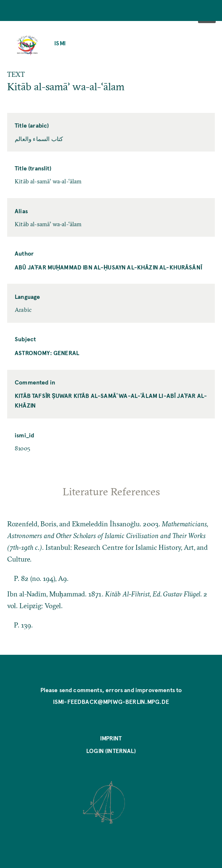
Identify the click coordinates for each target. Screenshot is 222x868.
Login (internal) (111, 751)
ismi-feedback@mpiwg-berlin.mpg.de (111, 702)
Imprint (111, 738)
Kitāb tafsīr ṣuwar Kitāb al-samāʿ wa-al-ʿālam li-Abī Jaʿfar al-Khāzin (111, 400)
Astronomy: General (47, 353)
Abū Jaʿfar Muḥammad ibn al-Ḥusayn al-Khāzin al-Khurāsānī (108, 267)
